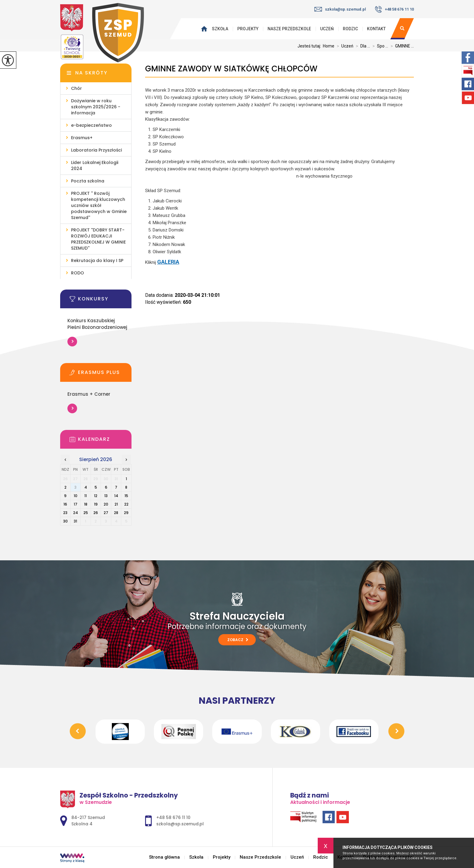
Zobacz (238, 640)
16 (65, 504)
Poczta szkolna (88, 181)
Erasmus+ (82, 138)
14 (116, 496)
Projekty (248, 29)
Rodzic (350, 29)
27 (106, 513)
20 (106, 504)
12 (96, 496)
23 (65, 513)
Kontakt (376, 29)
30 (65, 521)
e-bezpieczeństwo (91, 125)
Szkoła (220, 29)
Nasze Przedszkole (289, 29)
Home (329, 46)
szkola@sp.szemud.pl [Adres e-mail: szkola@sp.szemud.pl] (180, 824)
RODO (78, 273)
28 (116, 513)
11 (86, 496)
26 (96, 513)
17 (76, 504)
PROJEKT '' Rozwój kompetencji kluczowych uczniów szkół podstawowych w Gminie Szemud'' (99, 205)
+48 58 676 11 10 (394, 9)
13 (106, 496)
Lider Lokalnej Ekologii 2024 (95, 165)
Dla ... (362, 46)
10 (76, 496)
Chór (76, 88)
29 (126, 513)
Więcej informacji (72, 342)
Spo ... (379, 46)
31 (75, 521)
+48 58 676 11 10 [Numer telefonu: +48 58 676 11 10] (173, 817)
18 (86, 504)
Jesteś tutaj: (310, 46)
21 (116, 504)
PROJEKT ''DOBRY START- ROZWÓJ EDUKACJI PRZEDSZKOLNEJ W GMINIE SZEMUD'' (98, 239)
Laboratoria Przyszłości (96, 150)
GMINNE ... (401, 46)
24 (76, 513)
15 (126, 496)
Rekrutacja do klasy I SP (97, 260)
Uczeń (327, 29)
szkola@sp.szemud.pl (340, 9)
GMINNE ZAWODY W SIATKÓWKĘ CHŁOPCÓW (231, 69)
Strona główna (206, 29)
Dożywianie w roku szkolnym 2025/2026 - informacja (96, 107)
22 (126, 504)
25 (86, 513)
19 (96, 504)
